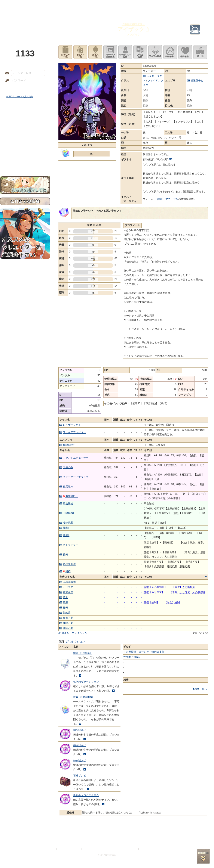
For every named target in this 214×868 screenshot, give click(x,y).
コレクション (77, 642)
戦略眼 (67, 613)
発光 (65, 608)
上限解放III (69, 513)
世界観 (25, 117)
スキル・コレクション (74, 633)
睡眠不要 (68, 623)
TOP (16, 5)
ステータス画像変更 (110, 52)
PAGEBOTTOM (203, 856)
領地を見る (200, 52)
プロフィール (132, 225)
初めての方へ (25, 155)
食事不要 (68, 618)
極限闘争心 (197, 81)
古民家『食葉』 (132, 657)
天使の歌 (68, 467)
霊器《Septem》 (83, 653)
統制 (65, 597)
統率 (65, 602)
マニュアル (172, 199)
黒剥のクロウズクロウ (86, 795)
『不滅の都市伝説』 (133, 24)
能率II (66, 535)
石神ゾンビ (80, 776)
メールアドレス (6, 73)
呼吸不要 (68, 628)
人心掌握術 (69, 582)
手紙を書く (170, 52)
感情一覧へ (201, 689)
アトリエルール (25, 143)
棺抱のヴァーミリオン (86, 682)
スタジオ (137, 5)
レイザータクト (72, 425)
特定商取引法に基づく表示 (97, 849)
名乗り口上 (71, 496)
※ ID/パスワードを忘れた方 (20, 97)
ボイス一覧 (95, 52)
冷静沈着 (68, 523)
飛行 (67, 571)
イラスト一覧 (80, 52)
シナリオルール (25, 138)
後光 (65, 555)
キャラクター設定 (125, 52)
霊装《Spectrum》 (84, 697)
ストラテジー (71, 545)
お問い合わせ (25, 163)
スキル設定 (140, 52)
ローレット (77, 5)
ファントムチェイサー (76, 458)
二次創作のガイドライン (125, 849)
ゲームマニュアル (25, 132)
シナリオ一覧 (65, 52)
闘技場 (198, 5)
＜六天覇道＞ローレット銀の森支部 (144, 652)
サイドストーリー (25, 124)
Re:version (163, 849)
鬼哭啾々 (68, 487)
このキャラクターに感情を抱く (185, 52)
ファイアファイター (74, 432)
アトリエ (107, 5)
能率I (66, 528)
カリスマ (68, 587)
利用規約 (51, 849)
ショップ (168, 5)
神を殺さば (80, 730)
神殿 (46, 5)
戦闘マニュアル (25, 149)
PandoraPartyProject (25, 24)
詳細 (160, 199)
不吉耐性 (68, 503)
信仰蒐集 (68, 592)
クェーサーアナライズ (76, 477)
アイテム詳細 (155, 52)
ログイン (15, 90)
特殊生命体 (69, 564)
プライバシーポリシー (69, 849)
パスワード (6, 81)
